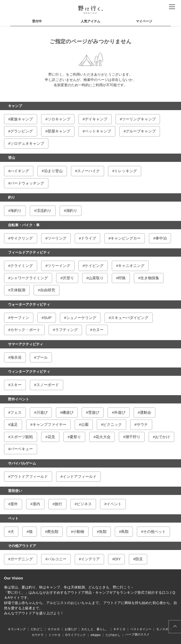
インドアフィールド (80, 476)
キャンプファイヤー (50, 424)
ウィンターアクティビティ (29, 372)
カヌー (98, 330)
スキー (16, 385)
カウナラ (38, 635)
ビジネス (84, 504)
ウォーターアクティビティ (29, 304)
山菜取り (96, 278)
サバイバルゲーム (22, 463)
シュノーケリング (81, 318)
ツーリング (57, 238)
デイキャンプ (96, 119)
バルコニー (57, 559)
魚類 (103, 532)
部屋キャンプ (59, 131)
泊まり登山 (53, 171)
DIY (117, 559)
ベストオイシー (141, 629)
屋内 (36, 504)
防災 (139, 559)
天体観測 (18, 290)
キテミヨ (119, 629)
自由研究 (48, 290)
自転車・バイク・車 (24, 225)
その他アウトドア (22, 546)
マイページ (144, 21)
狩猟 (122, 278)
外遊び (120, 412)
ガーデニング (22, 559)
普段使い (15, 491)
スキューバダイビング (130, 318)
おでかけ (162, 437)
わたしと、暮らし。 (95, 629)
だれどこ (37, 629)
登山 (12, 158)
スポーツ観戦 (22, 437)
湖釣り (72, 211)
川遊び (42, 412)
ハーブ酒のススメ (137, 634)
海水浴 (16, 357)
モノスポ (162, 629)
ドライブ (88, 238)
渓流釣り (44, 211)
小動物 (79, 532)
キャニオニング (131, 266)
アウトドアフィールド (29, 476)
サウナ (142, 424)
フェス (16, 412)
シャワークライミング (29, 278)
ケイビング (94, 266)
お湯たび (71, 629)
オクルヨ (54, 629)
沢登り (68, 278)
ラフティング (66, 330)
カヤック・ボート (25, 330)
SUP (48, 318)
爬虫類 (53, 532)
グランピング (22, 131)
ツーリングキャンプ (139, 119)
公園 (85, 424)
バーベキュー (22, 449)
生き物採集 (150, 278)
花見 (51, 437)
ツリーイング (59, 266)
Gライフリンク (76, 635)
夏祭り (75, 437)
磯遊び (68, 412)
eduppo (96, 635)
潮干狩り (133, 437)
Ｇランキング (17, 629)
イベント (114, 504)
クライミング (22, 266)
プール (42, 357)
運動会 (146, 412)
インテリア (90, 559)
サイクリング (22, 238)
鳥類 (125, 532)
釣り (12, 197)
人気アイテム (90, 21)
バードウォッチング (27, 183)
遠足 (14, 424)
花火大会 (103, 437)
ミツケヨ (54, 635)
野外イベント (19, 399)
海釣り (16, 211)
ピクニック (112, 424)
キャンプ (15, 106)
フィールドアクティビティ (29, 252)
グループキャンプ (141, 131)
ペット (13, 518)
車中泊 (161, 238)
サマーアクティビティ (26, 344)
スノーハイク (88, 171)
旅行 (58, 504)
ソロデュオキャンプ (27, 143)
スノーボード (48, 385)
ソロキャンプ (59, 119)
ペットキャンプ (98, 131)
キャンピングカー (126, 238)
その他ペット (154, 532)
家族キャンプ (22, 119)
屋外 (14, 504)
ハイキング (20, 171)
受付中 (37, 21)
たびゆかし (113, 635)
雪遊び (94, 412)
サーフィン (20, 318)
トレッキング (126, 171)
